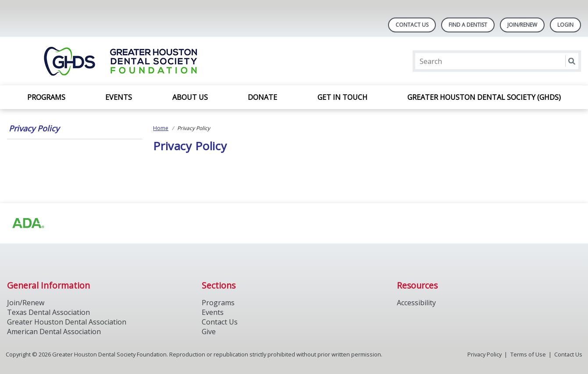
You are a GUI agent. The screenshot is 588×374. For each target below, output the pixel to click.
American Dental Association (54, 332)
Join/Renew (522, 25)
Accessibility (416, 303)
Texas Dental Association (48, 312)
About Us (190, 97)
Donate (262, 97)
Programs (46, 97)
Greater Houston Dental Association (67, 322)
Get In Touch (342, 97)
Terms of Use (528, 354)
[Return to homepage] (120, 61)
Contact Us (412, 25)
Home (161, 128)
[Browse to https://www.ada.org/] (28, 223)
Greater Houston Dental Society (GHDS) (484, 97)
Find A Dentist (468, 25)
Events (119, 97)
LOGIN (565, 25)
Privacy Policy (34, 128)
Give (209, 332)
